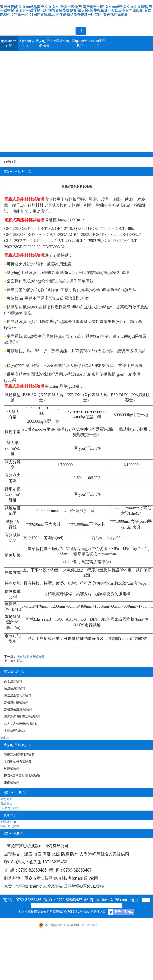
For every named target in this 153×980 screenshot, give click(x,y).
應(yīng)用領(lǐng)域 (44, 43)
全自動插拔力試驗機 (31, 657)
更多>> (5, 738)
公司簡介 (6, 799)
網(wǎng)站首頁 (9, 43)
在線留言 (6, 803)
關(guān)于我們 (80, 43)
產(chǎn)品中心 (27, 43)
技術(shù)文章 (10, 826)
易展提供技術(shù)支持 (34, 912)
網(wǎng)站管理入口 (92, 912)
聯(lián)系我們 (97, 43)
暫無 (20, 661)
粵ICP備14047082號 (63, 912)
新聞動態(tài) (62, 41)
